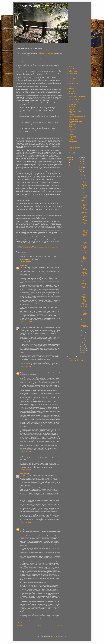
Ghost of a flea (72, 92)
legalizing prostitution (38, 248)
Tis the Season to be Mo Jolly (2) (84, 190)
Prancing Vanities (84, 297)
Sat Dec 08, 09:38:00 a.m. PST (27, 523)
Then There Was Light (73, 138)
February (84, 348)
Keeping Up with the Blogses (75, 111)
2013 (82, 160)
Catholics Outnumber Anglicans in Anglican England (84, 225)
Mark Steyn (71, 113)
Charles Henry (72, 160)
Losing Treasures (84, 304)
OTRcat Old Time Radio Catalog (76, 361)
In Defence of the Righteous (75, 100)
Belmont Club (72, 67)
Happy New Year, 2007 (84, 176)
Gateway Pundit (72, 90)
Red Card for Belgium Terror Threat (84, 236)
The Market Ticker (73, 136)
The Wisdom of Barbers (84, 284)
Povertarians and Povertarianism (84, 209)
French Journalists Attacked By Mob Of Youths (84, 203)
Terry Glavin (71, 135)
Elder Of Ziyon (72, 78)
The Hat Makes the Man (84, 263)
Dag (71, 163)
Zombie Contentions (73, 141)
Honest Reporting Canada (74, 95)
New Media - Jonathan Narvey (75, 121)
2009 (82, 168)
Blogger (65, 637)
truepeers (22, 266)
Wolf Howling (71, 140)
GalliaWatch (71, 88)
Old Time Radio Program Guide (75, 359)
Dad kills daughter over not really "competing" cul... (84, 279)
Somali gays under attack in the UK (84, 308)
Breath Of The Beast (73, 73)
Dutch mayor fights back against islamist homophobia (84, 315)
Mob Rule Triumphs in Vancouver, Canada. (84, 288)
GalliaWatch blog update (84, 273)
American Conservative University (76, 147)
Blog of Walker (72, 70)
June (83, 341)
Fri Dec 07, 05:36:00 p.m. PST (26, 452)
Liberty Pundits (72, 152)
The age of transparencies (84, 186)
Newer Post (19, 626)
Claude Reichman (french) (74, 75)
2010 (82, 166)
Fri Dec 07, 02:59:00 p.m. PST (26, 367)
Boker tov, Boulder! (73, 72)
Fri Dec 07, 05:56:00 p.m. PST (26, 469)
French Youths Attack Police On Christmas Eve (84, 215)
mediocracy (71, 115)
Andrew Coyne (72, 65)
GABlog (70, 87)
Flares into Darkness (73, 83)
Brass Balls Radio (73, 149)
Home (40, 626)
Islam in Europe (72, 106)
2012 (82, 162)
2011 (82, 164)
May (83, 343)
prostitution (44, 248)
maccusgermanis (24, 326)
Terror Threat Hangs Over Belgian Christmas (84, 231)
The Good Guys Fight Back (84, 293)
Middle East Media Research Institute (77, 116)
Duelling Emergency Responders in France (84, 247)
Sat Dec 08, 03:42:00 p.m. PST (27, 620)
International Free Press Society (76, 103)
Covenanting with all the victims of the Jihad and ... (84, 196)
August (83, 337)
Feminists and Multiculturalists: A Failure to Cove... (84, 268)
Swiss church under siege (84, 326)
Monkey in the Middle (73, 120)
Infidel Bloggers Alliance (74, 101)
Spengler (71, 133)
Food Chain (71, 151)
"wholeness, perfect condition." (34, 484)
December (84, 173)
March (83, 347)
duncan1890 (55, 637)
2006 (82, 353)
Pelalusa (71, 126)
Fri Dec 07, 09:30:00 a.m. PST (26, 261)
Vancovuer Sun (55, 248)
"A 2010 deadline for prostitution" (54, 134)
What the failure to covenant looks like (84, 242)
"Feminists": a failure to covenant (84, 300)
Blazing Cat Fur (72, 68)
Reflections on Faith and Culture (76, 128)
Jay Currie (71, 108)
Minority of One (72, 118)
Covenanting (22, 248)
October (83, 332)
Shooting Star (72, 131)
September (84, 334)
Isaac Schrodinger (73, 105)
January (83, 350)
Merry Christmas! (84, 220)
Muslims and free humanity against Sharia (84, 257)
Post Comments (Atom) (27, 628)
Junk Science (72, 110)
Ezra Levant (71, 82)
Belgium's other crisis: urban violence (84, 322)
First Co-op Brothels (29, 248)
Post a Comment (22, 623)
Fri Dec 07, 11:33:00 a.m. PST (26, 321)
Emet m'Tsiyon (72, 80)
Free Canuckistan (72, 85)
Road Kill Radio (72, 154)
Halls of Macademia (73, 93)
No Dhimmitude (72, 123)
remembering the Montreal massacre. (46, 53)
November (84, 329)
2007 (82, 171)
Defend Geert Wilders (73, 77)
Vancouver (49, 248)
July (83, 339)
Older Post (60, 626)
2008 (82, 169)
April (83, 345)
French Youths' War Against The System (84, 252)
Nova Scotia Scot (72, 125)
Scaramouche (72, 130)
